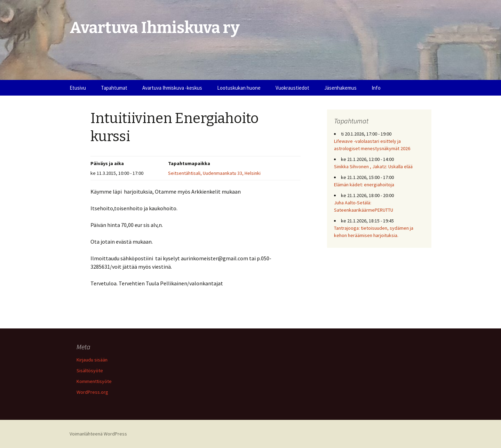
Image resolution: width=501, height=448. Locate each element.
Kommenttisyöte (94, 381)
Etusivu (78, 88)
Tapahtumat (114, 88)
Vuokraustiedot (292, 88)
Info (376, 88)
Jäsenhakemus (340, 88)
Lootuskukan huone (239, 88)
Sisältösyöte (90, 370)
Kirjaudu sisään (92, 360)
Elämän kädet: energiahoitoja (364, 185)
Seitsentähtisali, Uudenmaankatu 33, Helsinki (214, 173)
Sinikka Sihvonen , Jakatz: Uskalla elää (373, 166)
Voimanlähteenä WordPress (98, 434)
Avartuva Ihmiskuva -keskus (172, 88)
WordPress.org (92, 392)
